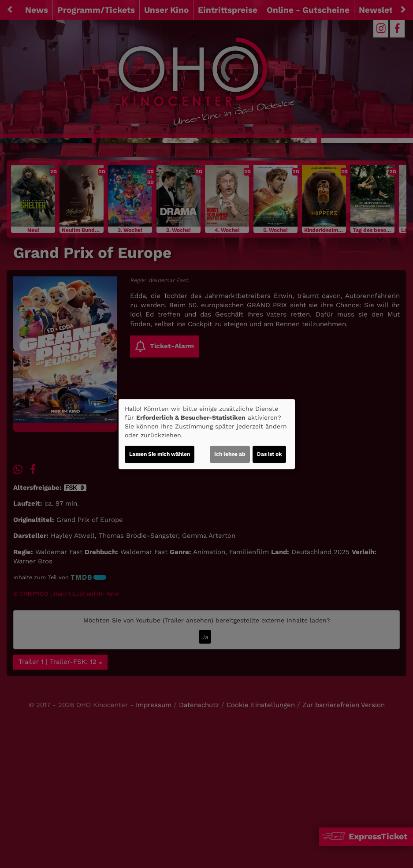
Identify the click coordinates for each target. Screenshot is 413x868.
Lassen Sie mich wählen (160, 454)
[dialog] (207, 434)
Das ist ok (269, 454)
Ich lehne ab (230, 454)
